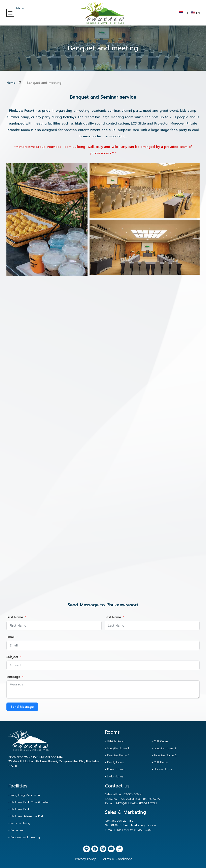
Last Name (113, 617)
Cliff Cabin (161, 741)
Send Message (22, 707)
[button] (10, 13)
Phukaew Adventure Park (27, 816)
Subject (12, 657)
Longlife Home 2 (165, 748)
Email (10, 637)
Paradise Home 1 (118, 755)
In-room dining (20, 823)
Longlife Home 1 (118, 748)
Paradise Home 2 (165, 755)
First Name (15, 617)
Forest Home (116, 769)
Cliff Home (161, 762)
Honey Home (163, 769)
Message (13, 677)
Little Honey (115, 777)
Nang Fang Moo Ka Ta (25, 795)
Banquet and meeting (25, 837)
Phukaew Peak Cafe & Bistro (30, 802)
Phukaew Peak (20, 809)
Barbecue (17, 830)
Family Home (116, 762)
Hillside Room (116, 741)
